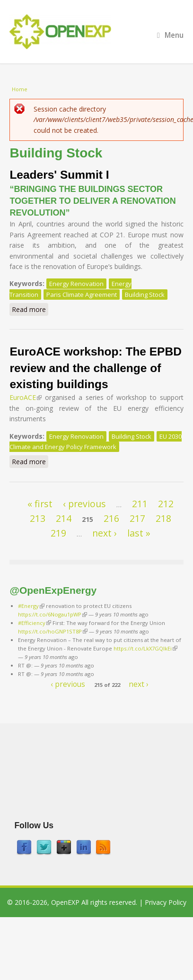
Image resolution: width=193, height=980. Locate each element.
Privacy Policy (166, 902)
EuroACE (26, 397)
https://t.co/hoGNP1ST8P (53, 631)
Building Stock (145, 295)
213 (38, 518)
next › (105, 533)
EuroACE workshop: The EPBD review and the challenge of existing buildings (95, 368)
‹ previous (84, 504)
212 (166, 504)
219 (58, 533)
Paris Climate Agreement (82, 295)
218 (163, 518)
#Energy (31, 606)
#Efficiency (35, 623)
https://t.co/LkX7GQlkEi (145, 648)
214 (64, 518)
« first (40, 504)
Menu (170, 35)
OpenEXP (65, 902)
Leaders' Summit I (59, 175)
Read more (30, 309)
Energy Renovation (76, 284)
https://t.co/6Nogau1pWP (53, 614)
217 (137, 518)
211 (140, 504)
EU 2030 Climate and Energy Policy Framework (96, 442)
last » (139, 533)
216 (111, 518)
